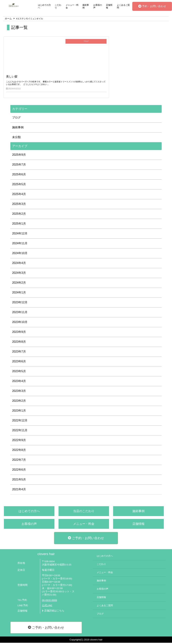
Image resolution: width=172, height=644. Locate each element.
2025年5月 (19, 185)
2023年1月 (19, 412)
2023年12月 (20, 304)
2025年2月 (19, 215)
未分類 (16, 138)
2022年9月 (19, 441)
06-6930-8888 (50, 602)
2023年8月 (19, 343)
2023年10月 (20, 323)
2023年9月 (19, 333)
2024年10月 (20, 254)
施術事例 (86, 6)
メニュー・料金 (72, 6)
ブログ (16, 119)
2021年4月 (19, 491)
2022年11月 (20, 432)
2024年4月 (19, 264)
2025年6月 (19, 176)
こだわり (58, 6)
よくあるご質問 (123, 6)
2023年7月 (19, 353)
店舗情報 (109, 6)
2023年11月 (20, 313)
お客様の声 (98, 6)
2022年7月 (19, 461)
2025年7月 (19, 166)
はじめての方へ (44, 6)
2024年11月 (20, 245)
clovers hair (46, 555)
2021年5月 (19, 481)
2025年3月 (19, 205)
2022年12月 (20, 422)
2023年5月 (19, 372)
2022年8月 (19, 451)
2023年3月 (19, 392)
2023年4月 (19, 382)
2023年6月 (19, 363)
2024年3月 (19, 274)
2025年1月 (19, 225)
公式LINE (47, 607)
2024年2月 (19, 284)
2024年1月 (19, 294)
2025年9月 (19, 156)
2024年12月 (20, 235)
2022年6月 (19, 471)
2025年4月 (19, 195)
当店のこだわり (84, 512)
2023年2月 (19, 402)
